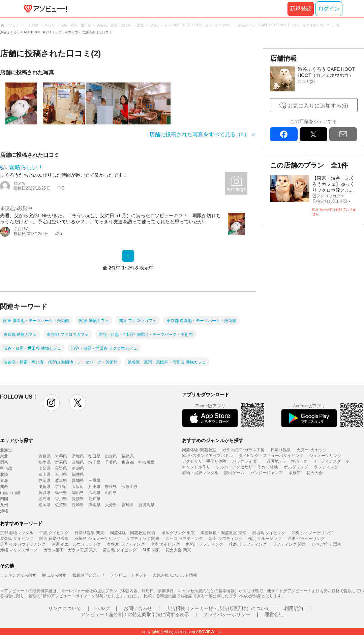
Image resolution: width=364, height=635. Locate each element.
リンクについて (65, 608)
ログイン (329, 9)
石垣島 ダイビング (269, 533)
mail (343, 134)
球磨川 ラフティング (248, 544)
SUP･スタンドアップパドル (207, 456)
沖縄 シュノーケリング (312, 533)
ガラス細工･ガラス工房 (243, 450)
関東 (4, 462)
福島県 (128, 456)
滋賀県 (44, 487)
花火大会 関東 (178, 550)
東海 (4, 481)
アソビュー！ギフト (129, 575)
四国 (4, 499)
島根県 (61, 493)
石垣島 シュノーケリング (97, 539)
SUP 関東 (151, 550)
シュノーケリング (325, 456)
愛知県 (78, 481)
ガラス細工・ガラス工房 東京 (70, 550)
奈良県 (111, 487)
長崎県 (78, 505)
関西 (4, 487)
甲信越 (6, 468)
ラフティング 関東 (143, 539)
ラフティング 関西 (289, 544)
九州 (4, 505)
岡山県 (78, 493)
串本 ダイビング (165, 544)
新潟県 (78, 468)
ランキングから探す (18, 575)
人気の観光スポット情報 (175, 575)
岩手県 (61, 456)
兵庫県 (94, 487)
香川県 (61, 499)
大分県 (111, 505)
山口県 (111, 493)
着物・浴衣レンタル (200, 473)
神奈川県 (146, 462)
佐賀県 (61, 505)
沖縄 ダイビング (54, 533)
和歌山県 (130, 487)
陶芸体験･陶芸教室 (199, 450)
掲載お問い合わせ (89, 575)
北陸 (4, 474)
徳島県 (44, 499)
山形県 (111, 456)
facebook (284, 134)
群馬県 (61, 462)
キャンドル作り (196, 467)
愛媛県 (78, 499)
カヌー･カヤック (312, 450)
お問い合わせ (138, 608)
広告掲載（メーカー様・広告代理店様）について (218, 608)
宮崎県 (128, 505)
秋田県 (94, 456)
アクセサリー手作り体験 (204, 461)
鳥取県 (44, 493)
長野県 (61, 468)
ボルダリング (296, 467)
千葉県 (111, 462)
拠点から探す (54, 575)
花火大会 (314, 473)
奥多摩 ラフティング (126, 544)
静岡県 (44, 481)
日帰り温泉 (281, 450)
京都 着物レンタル (17, 533)
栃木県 (44, 462)
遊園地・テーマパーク (287, 461)
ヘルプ (102, 608)
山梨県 (44, 468)
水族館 (295, 473)
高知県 (94, 499)
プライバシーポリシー (227, 614)
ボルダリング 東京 (178, 533)
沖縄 (4, 511)
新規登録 (301, 9)
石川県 (61, 474)
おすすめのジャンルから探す (213, 440)
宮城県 (78, 456)
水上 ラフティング (225, 539)
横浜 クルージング (265, 539)
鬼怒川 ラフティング (204, 544)
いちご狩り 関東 (326, 544)
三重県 (94, 481)
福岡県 (44, 505)
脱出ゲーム (234, 473)
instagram (51, 403)
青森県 (44, 456)
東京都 (128, 462)
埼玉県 (94, 462)
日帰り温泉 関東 (89, 533)
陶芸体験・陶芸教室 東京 (223, 533)
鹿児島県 (146, 505)
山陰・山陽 (10, 493)
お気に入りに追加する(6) (318, 106)
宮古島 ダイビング (119, 550)
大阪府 (78, 487)
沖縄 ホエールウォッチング (76, 544)
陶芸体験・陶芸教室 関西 (133, 533)
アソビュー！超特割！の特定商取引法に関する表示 (135, 614)
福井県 (78, 474)
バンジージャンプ (267, 473)
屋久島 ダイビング (17, 539)
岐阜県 (61, 481)
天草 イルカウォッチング (23, 544)
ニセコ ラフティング (184, 539)
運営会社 (274, 614)
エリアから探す (17, 440)
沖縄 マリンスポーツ (19, 550)
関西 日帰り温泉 (54, 539)
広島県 (94, 493)
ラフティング (326, 467)
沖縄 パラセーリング (306, 539)
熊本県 (94, 505)
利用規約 (294, 608)
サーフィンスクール (331, 461)
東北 (4, 456)
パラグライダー (246, 461)
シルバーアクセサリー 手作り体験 (247, 467)
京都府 (61, 487)
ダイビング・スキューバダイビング (271, 456)
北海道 (6, 450)
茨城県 (78, 462)
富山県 (44, 474)
